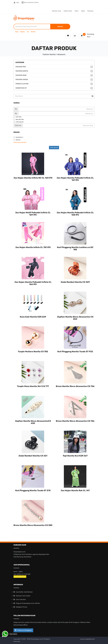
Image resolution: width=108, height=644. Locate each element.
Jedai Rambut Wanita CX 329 (75, 282)
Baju (17, 32)
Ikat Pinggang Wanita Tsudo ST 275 (33, 490)
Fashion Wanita (22, 71)
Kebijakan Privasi (21, 607)
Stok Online (19, 122)
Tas (28, 32)
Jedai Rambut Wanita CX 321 (33, 456)
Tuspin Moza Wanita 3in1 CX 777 (33, 386)
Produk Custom (22, 84)
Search (60, 27)
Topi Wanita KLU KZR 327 (75, 456)
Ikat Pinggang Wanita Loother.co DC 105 (75, 248)
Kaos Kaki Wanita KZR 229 (33, 317)
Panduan (90, 11)
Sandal (33, 32)
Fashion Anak (21, 75)
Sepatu (22, 32)
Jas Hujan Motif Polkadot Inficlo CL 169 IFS (33, 214)
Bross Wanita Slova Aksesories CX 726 (75, 386)
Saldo (83, 11)
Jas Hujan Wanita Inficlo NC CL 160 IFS (33, 178)
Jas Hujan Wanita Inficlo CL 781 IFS (33, 247)
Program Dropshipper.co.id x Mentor (28, 603)
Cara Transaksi (21, 599)
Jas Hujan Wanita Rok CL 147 (75, 490)
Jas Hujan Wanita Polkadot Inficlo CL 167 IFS (75, 179)
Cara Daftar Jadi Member (24, 592)
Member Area (57, 11)
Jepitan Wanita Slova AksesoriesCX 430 (33, 422)
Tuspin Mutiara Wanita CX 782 (33, 352)
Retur (77, 11)
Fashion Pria (21, 67)
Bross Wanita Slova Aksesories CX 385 (33, 525)
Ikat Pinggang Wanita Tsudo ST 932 (75, 352)
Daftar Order (68, 11)
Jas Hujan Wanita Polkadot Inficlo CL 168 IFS (75, 214)
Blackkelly (18, 137)
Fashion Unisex (22, 80)
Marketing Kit (21, 88)
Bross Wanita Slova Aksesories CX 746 (75, 421)
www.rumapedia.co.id (87, 639)
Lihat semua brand (20, 142)
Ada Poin (17, 117)
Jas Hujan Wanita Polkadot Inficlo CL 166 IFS (33, 283)
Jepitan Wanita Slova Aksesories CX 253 (75, 318)
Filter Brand (54, 148)
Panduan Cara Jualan (23, 596)
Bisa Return (19, 120)
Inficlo (17, 140)
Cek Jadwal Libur (20, 577)
